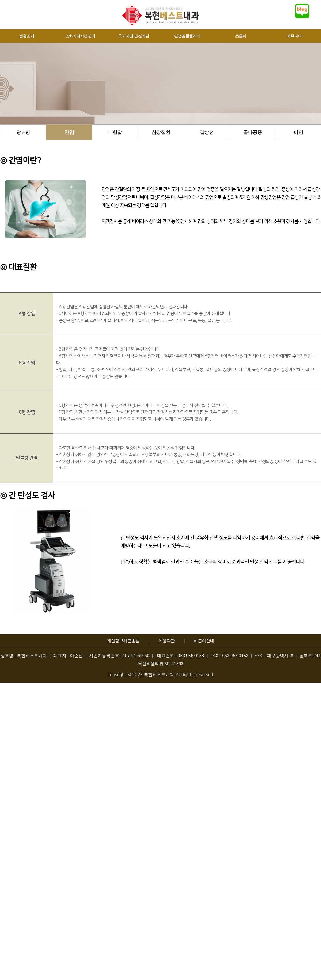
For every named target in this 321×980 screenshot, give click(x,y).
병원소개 (27, 36)
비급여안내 (204, 641)
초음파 (241, 36)
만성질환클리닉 (187, 36)
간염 (69, 132)
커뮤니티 (294, 36)
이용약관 (167, 641)
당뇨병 (23, 132)
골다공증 (253, 132)
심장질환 (161, 132)
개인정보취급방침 (123, 641)
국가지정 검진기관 (134, 36)
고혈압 (115, 132)
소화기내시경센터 (80, 36)
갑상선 (207, 132)
